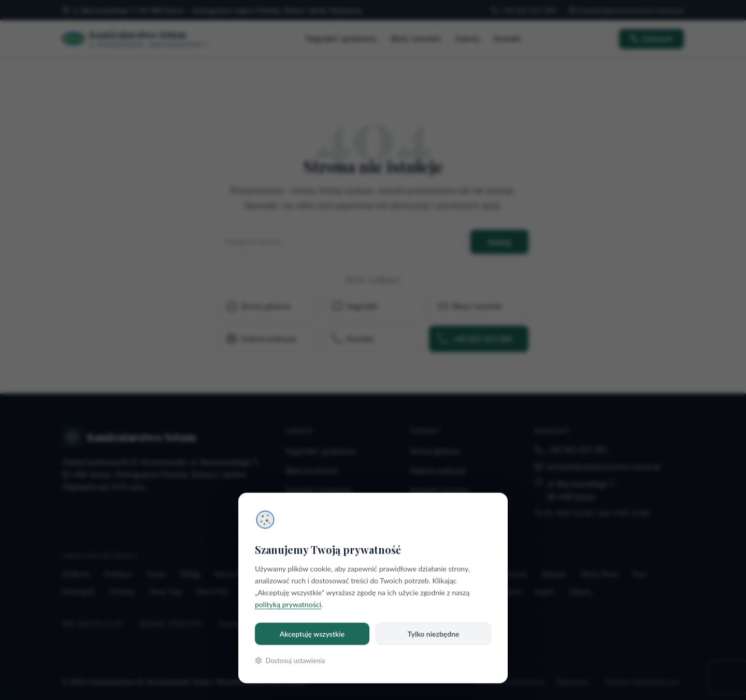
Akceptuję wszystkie (312, 634)
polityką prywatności (288, 604)
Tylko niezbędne (434, 634)
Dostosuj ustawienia (290, 661)
